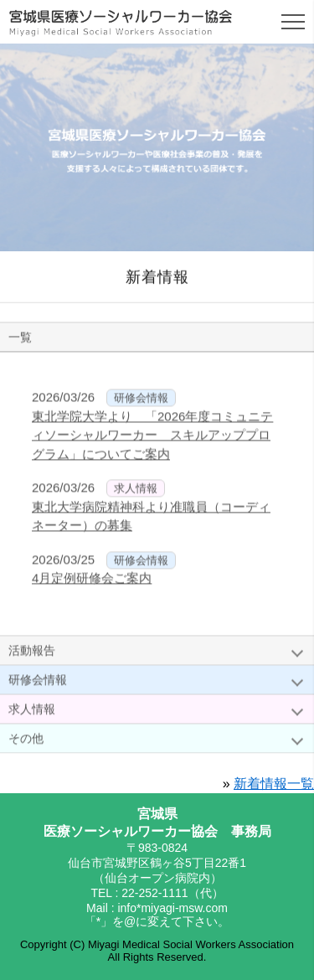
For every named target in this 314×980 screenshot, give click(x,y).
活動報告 (32, 653)
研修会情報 (38, 683)
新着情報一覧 (274, 784)
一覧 (20, 340)
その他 (26, 741)
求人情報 (32, 712)
